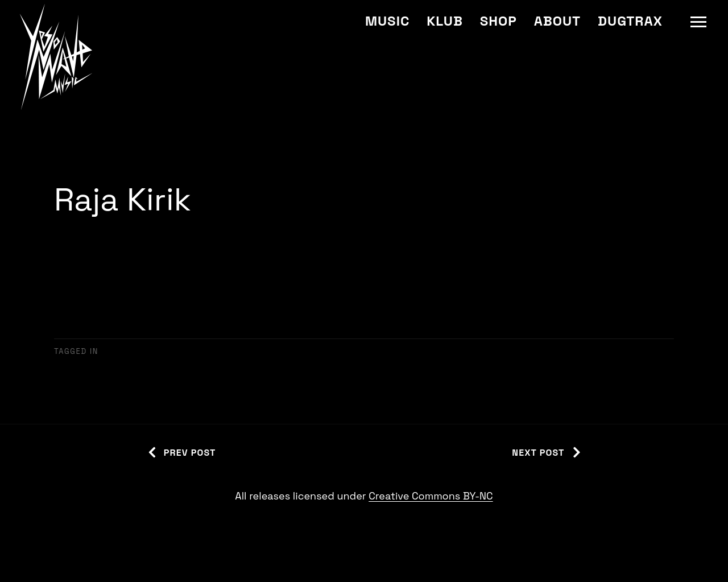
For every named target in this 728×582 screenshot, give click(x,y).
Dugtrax (630, 21)
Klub (444, 21)
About (557, 21)
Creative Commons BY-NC (431, 496)
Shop (499, 21)
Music (387, 21)
